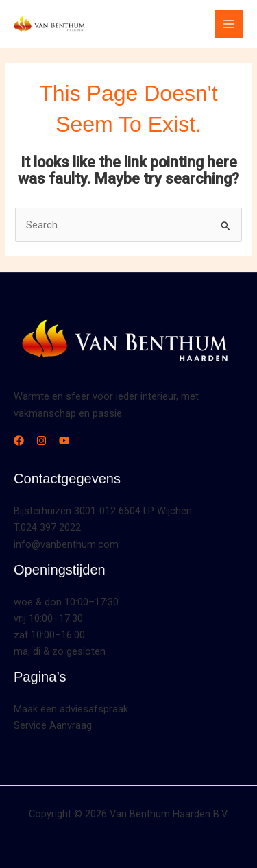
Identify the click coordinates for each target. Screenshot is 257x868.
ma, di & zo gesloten (60, 651)
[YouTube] (64, 441)
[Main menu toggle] (229, 24)
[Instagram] (41, 441)
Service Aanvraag (53, 725)
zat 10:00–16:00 (49, 635)
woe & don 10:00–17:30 (66, 602)
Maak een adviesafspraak (71, 709)
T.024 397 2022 (47, 527)
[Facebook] (19, 441)
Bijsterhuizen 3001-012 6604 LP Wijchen (103, 511)
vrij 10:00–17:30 (48, 618)
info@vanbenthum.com (66, 544)
